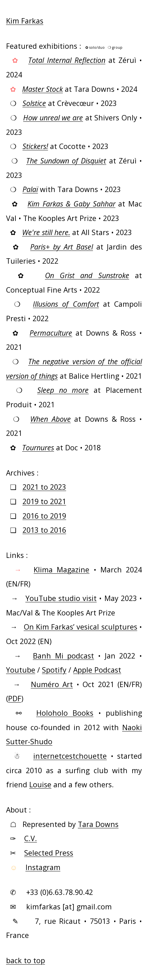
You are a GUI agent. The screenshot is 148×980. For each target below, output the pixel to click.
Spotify (54, 670)
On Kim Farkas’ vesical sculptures (81, 627)
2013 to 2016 (44, 530)
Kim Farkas (25, 21)
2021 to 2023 (44, 487)
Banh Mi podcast (63, 656)
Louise (40, 784)
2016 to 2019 (44, 516)
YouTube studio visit (61, 598)
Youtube (21, 670)
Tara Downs (98, 824)
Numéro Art (52, 684)
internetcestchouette (70, 756)
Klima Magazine (61, 570)
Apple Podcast (97, 670)
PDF (15, 698)
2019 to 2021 (44, 501)
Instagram (43, 867)
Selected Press (49, 853)
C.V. (31, 838)
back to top (26, 960)
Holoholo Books (65, 713)
